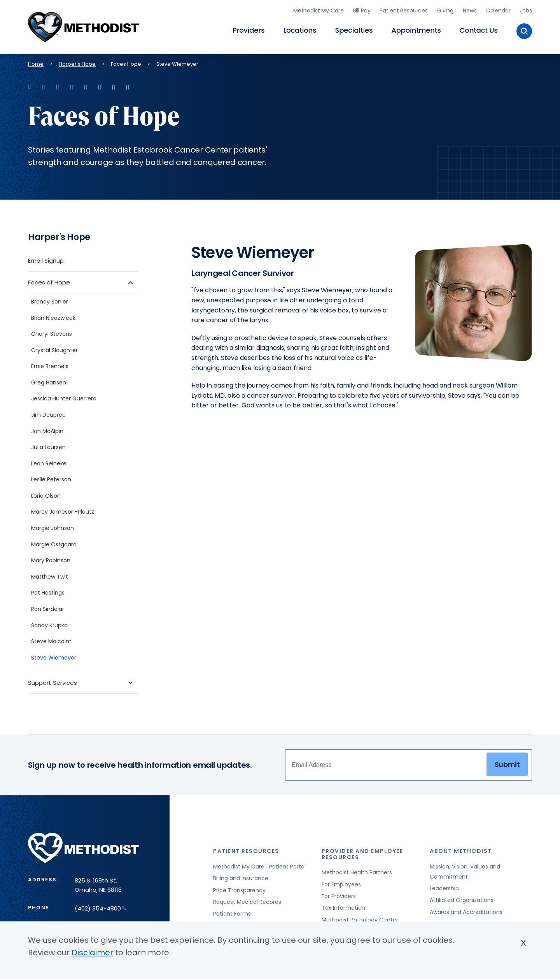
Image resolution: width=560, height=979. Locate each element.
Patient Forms (232, 912)
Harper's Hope (77, 62)
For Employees (341, 883)
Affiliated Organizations (462, 898)
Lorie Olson (46, 494)
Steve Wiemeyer (54, 656)
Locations (300, 29)
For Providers (339, 895)
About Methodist (461, 849)
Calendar (498, 10)
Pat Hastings (48, 591)
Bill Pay (362, 10)
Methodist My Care (318, 10)
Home (36, 62)
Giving (445, 10)
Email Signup (46, 259)
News (470, 10)
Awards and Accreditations (466, 911)
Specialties (354, 29)
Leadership (444, 887)
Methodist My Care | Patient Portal (259, 865)
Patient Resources (404, 10)
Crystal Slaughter (54, 349)
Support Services (52, 681)
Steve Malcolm (51, 640)
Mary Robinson (51, 559)
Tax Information (343, 906)
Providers (248, 29)
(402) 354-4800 (101, 907)
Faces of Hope (49, 281)
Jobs (526, 10)
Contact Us (479, 29)
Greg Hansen (49, 381)
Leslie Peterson (51, 478)
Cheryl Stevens (52, 332)
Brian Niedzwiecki (55, 316)
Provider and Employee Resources (362, 852)
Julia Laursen (48, 446)
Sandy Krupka (49, 624)
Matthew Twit (50, 575)
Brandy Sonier (50, 300)
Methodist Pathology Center (360, 918)
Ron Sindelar (48, 607)
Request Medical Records (247, 900)
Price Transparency (239, 889)
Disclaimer (92, 953)
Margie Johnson (52, 526)
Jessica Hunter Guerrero (64, 397)
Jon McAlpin (47, 430)
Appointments (416, 29)
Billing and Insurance (241, 877)
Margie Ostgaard (54, 543)
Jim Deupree (48, 413)
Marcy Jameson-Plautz (63, 511)
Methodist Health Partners (357, 871)
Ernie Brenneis (50, 365)
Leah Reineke (49, 462)
